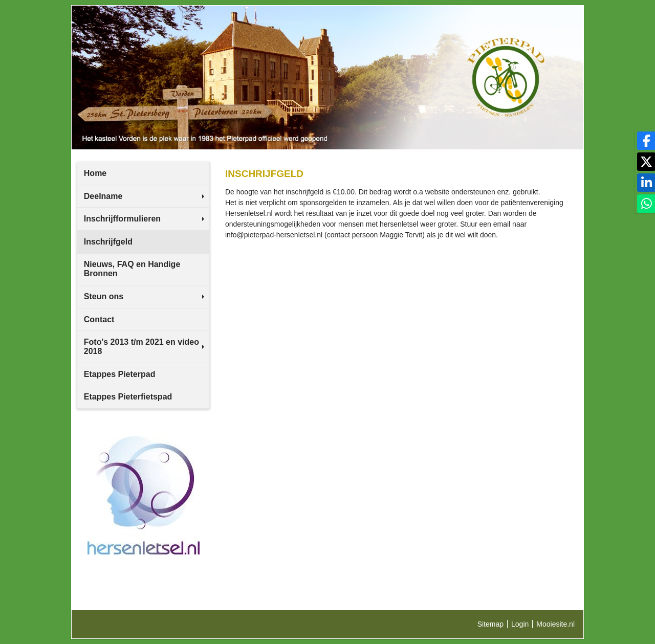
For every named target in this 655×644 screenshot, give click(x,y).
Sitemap (490, 624)
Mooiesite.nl (555, 624)
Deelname (144, 196)
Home (95, 173)
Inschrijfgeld (108, 242)
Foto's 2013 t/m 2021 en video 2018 (144, 347)
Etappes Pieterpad (120, 374)
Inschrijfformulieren (144, 219)
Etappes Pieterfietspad (128, 397)
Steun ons (144, 296)
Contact (99, 319)
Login (520, 624)
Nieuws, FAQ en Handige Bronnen (132, 269)
